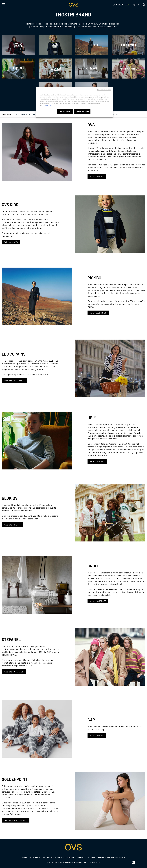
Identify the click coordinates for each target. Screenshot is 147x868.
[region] (74, 102)
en (138, 5)
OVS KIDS (26, 114)
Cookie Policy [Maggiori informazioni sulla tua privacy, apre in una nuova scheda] (48, 105)
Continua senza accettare (104, 90)
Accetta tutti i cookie (82, 111)
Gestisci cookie (119, 857)
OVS (17, 114)
